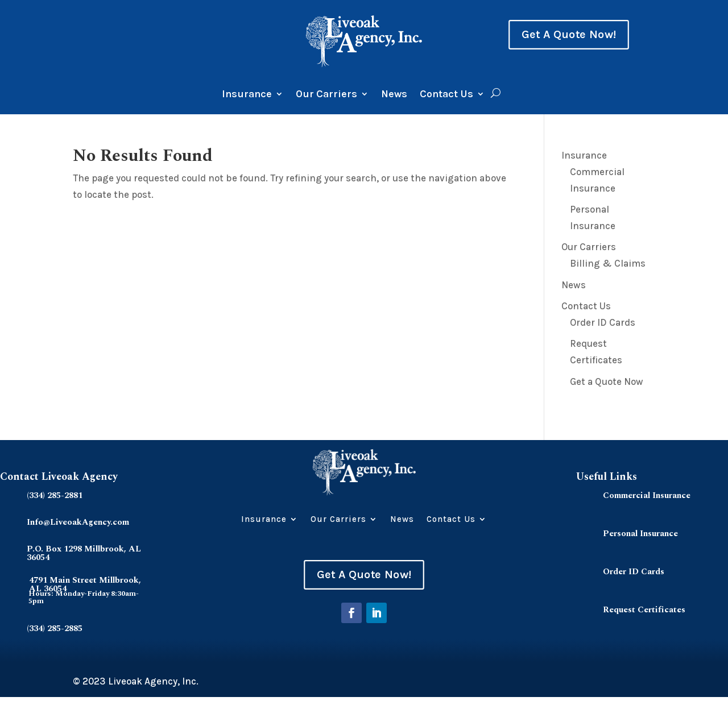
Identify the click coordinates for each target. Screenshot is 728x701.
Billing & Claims (608, 263)
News (394, 95)
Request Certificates (644, 610)
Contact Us (446, 95)
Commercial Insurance (647, 495)
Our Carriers (326, 95)
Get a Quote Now (607, 381)
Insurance (247, 95)
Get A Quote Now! (569, 34)
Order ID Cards (603, 322)
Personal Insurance (640, 534)
